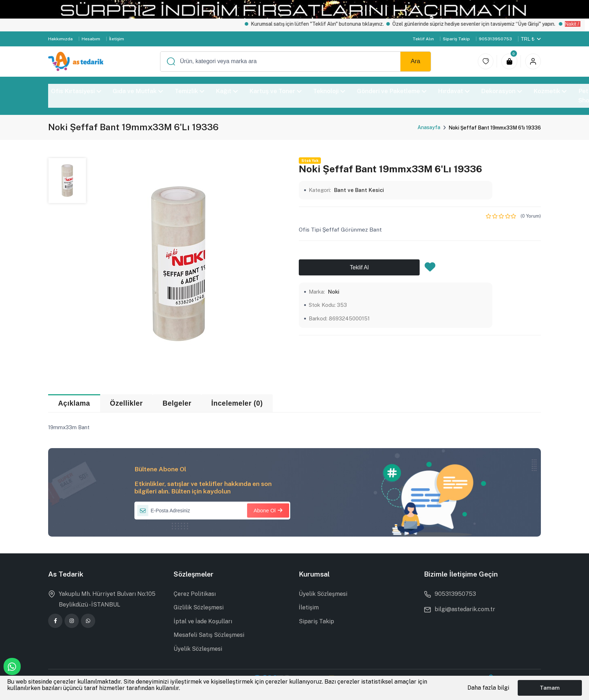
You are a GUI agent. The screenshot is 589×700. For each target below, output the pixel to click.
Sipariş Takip (456, 39)
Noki (334, 292)
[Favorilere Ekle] (430, 269)
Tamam (550, 688)
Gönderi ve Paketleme (392, 91)
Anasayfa (429, 127)
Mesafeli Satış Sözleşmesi (209, 635)
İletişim (117, 39)
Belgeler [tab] (177, 403)
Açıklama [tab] (74, 403)
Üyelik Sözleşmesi (198, 649)
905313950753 (495, 39)
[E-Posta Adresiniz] (212, 511)
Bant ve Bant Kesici (359, 190)
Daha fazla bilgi (488, 688)
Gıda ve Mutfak (138, 91)
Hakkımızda (60, 39)
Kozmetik (550, 91)
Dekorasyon (501, 91)
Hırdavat (454, 91)
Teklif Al (359, 267)
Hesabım (91, 39)
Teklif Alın (423, 39)
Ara (416, 61)
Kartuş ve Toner (275, 91)
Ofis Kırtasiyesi (76, 91)
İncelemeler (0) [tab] (237, 403)
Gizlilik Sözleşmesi (199, 607)
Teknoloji (329, 91)
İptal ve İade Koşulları (203, 621)
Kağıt (227, 91)
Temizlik (189, 91)
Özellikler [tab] (126, 403)
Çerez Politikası (195, 594)
